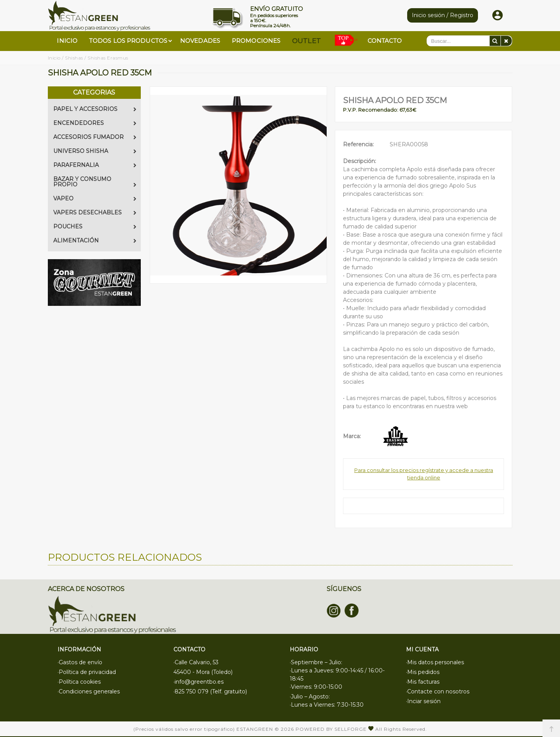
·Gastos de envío (80, 662)
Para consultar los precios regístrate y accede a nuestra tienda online (424, 474)
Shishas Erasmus (108, 58)
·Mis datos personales (435, 662)
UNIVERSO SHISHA (95, 151)
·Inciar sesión (423, 701)
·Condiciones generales (89, 691)
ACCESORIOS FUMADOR (95, 137)
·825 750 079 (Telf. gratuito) (210, 691)
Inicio (54, 58)
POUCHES (95, 226)
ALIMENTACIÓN (95, 240)
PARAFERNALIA (95, 165)
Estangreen (255, 729)
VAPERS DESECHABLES (95, 212)
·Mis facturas (423, 682)
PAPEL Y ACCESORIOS (95, 109)
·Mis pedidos (423, 672)
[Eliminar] (506, 41)
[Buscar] (495, 41)
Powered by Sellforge (331, 729)
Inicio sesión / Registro (443, 15)
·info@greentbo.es (199, 682)
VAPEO (95, 198)
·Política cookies (79, 682)
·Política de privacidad (87, 672)
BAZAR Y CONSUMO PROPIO (95, 182)
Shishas (74, 58)
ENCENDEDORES (95, 123)
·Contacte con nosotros (438, 691)
